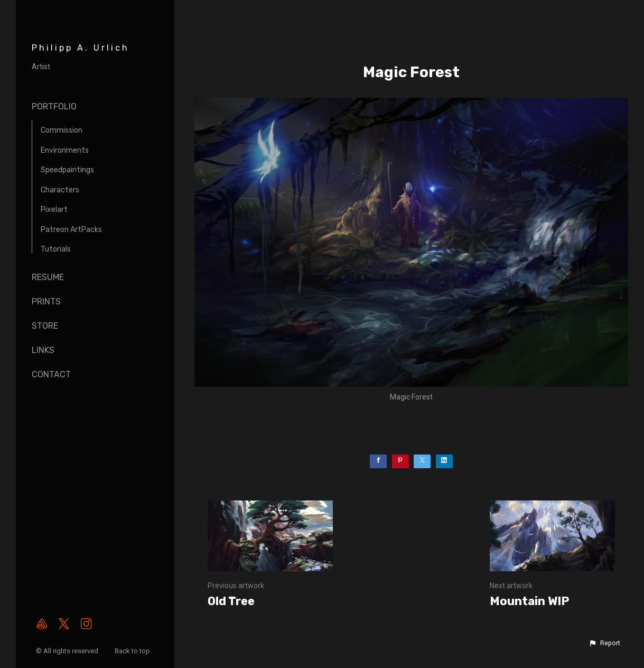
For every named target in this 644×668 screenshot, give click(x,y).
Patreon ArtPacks (71, 230)
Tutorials (56, 249)
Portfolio (54, 106)
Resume (48, 277)
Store (45, 326)
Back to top (133, 651)
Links (43, 350)
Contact (51, 374)
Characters (60, 190)
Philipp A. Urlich (81, 48)
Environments (65, 150)
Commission (62, 130)
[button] (604, 643)
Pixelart (54, 210)
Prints (46, 301)
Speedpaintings (67, 170)
